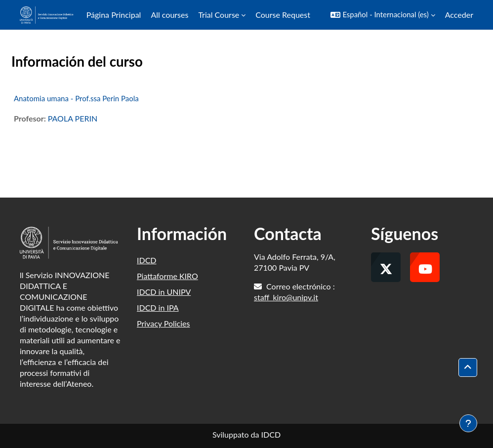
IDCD (147, 260)
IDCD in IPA (158, 307)
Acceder (459, 15)
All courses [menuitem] (169, 15)
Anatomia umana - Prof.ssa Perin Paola (76, 98)
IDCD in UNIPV (164, 292)
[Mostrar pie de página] (468, 423)
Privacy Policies (163, 323)
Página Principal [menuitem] (114, 15)
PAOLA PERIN (73, 118)
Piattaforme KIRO (167, 276)
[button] (383, 15)
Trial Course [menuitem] (219, 15)
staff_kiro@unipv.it (286, 297)
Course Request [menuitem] (283, 15)
